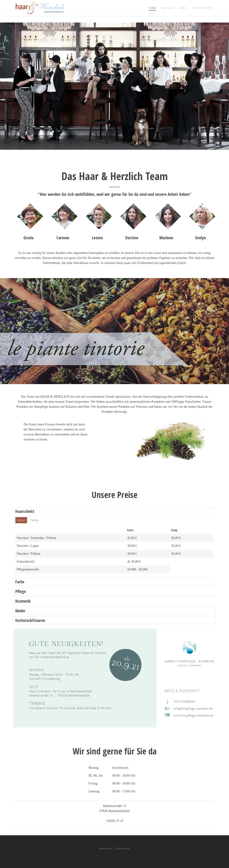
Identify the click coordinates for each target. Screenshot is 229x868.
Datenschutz (123, 848)
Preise (183, 8)
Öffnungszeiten (202, 8)
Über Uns (167, 8)
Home (152, 8)
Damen (21, 520)
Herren (35, 520)
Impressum (105, 848)
